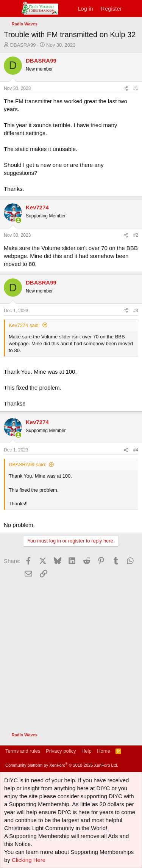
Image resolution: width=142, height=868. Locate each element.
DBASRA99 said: (27, 465)
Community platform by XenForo (62, 765)
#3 (136, 311)
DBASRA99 (23, 45)
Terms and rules (23, 751)
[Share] (126, 89)
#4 (136, 450)
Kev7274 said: (24, 325)
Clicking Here (29, 860)
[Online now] (18, 220)
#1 (136, 88)
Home (104, 751)
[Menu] (10, 9)
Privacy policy (61, 751)
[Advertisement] (71, 651)
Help (87, 751)
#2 (136, 235)
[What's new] (133, 9)
